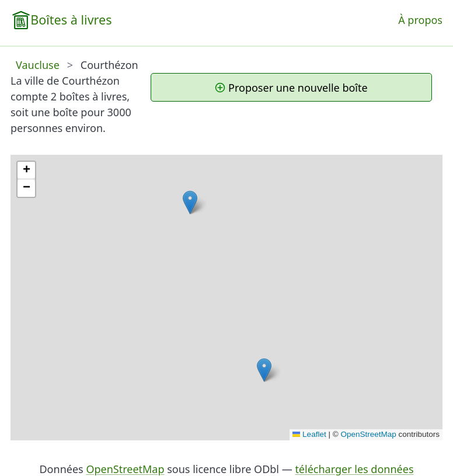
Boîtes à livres (71, 20)
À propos (420, 20)
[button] (190, 202)
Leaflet (309, 434)
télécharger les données (354, 469)
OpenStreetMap (368, 434)
